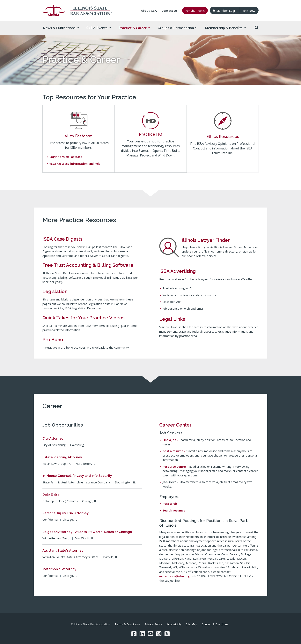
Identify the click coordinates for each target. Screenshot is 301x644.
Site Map (191, 624)
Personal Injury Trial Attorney (66, 513)
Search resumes (174, 510)
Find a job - (171, 440)
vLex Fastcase (79, 136)
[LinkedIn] (142, 634)
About (149, 11)
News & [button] (61, 28)
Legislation (55, 291)
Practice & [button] (134, 28)
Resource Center (175, 466)
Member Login (225, 11)
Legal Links (172, 319)
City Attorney (53, 438)
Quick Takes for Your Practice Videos (83, 318)
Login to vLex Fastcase (66, 157)
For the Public (195, 11)
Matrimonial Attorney (59, 569)
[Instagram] (159, 634)
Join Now (249, 11)
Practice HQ (151, 134)
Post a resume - (174, 451)
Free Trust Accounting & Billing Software (88, 265)
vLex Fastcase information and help (75, 163)
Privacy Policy (153, 624)
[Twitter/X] (167, 634)
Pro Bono (53, 340)
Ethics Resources (223, 137)
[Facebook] (134, 634)
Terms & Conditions (127, 624)
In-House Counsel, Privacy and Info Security (77, 476)
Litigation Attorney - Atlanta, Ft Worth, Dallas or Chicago (87, 532)
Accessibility (174, 624)
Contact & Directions (215, 624)
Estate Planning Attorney (62, 457)
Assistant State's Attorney (63, 550)
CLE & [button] (99, 28)
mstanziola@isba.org (174, 576)
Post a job (170, 504)
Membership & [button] (225, 28)
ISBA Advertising (177, 271)
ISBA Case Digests (62, 239)
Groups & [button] (177, 28)
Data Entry (51, 494)
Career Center (175, 425)
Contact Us (170, 11)
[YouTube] (150, 634)
